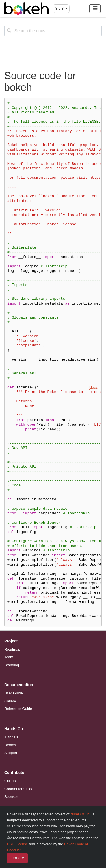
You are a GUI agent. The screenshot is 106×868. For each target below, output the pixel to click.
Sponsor (11, 797)
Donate (17, 858)
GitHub (10, 781)
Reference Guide (18, 709)
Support (11, 753)
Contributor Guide (19, 789)
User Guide (14, 693)
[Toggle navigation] (95, 8)
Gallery (10, 701)
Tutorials (11, 737)
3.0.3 (60, 8)
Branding (12, 665)
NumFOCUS (81, 814)
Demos (10, 745)
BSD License (18, 844)
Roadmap (12, 649)
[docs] (94, 387)
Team (9, 657)
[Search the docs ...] (53, 31)
